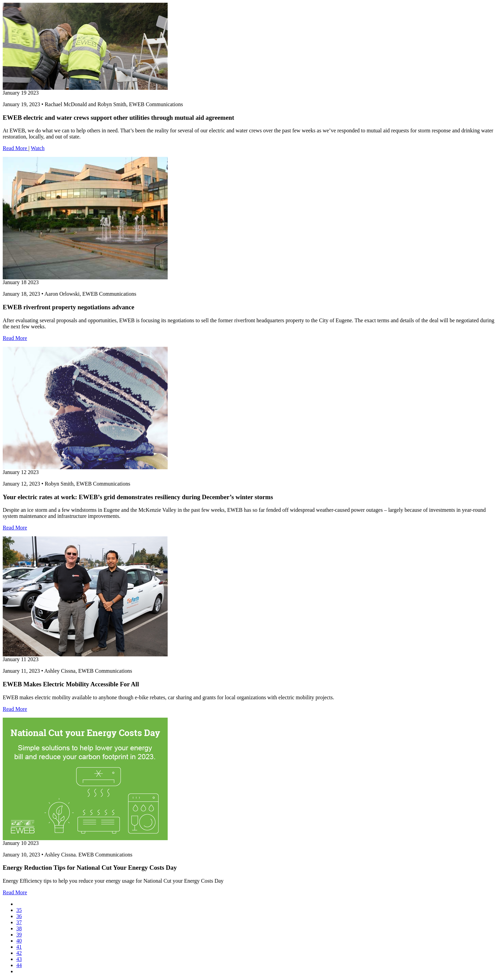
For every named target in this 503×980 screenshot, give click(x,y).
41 (19, 947)
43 (19, 959)
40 (19, 941)
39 (19, 935)
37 (19, 922)
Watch (37, 148)
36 (19, 916)
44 (19, 965)
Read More (16, 148)
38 (19, 928)
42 (19, 953)
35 (19, 910)
